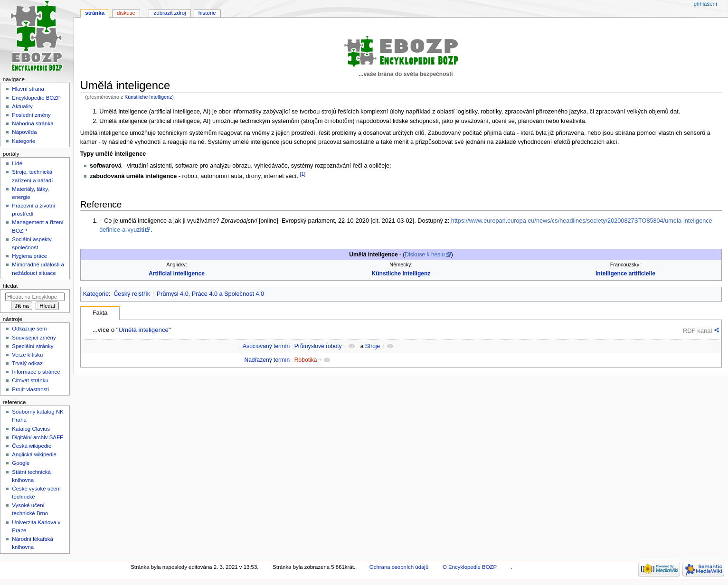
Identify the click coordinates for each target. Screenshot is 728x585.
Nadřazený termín (267, 360)
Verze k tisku (27, 355)
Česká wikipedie (32, 446)
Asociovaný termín (266, 346)
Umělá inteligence (143, 330)
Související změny (34, 338)
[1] (303, 174)
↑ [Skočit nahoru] (101, 221)
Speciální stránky (33, 346)
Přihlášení (705, 4)
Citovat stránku (30, 380)
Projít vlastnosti (30, 389)
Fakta (100, 313)
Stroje (373, 346)
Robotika (306, 360)
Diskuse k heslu (425, 255)
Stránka (95, 13)
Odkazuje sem (29, 329)
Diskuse (126, 13)
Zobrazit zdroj (170, 13)
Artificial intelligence (177, 274)
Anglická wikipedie (34, 454)
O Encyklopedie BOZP (470, 567)
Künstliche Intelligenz (148, 97)
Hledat (10, 286)
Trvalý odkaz (27, 363)
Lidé (17, 163)
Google (21, 463)
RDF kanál (697, 331)
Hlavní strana (28, 89)
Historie (207, 13)
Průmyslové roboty (318, 346)
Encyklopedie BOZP (36, 98)
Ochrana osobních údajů (399, 567)
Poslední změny (31, 115)
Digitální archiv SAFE (38, 437)
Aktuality (22, 106)
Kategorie (96, 294)
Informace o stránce (36, 372)
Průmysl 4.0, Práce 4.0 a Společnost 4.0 (210, 294)
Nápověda (24, 132)
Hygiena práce (29, 256)
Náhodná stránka (33, 123)
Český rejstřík (132, 294)
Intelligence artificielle (625, 274)
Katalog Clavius (31, 429)
